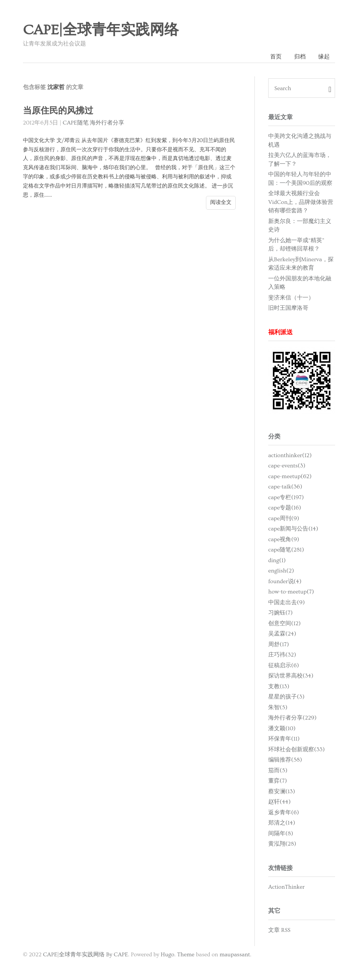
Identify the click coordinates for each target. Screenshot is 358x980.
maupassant (235, 955)
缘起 (324, 57)
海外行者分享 (107, 123)
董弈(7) (278, 781)
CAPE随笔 (76, 123)
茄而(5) (278, 771)
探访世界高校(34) (291, 676)
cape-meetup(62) (290, 476)
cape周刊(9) (284, 518)
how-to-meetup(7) (291, 592)
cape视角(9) (284, 539)
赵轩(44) (279, 802)
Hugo (168, 955)
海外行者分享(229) (292, 718)
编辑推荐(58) (285, 760)
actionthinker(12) (290, 455)
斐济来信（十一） (291, 298)
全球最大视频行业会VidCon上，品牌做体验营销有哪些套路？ (301, 202)
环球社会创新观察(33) (296, 750)
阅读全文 (221, 202)
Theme (185, 955)
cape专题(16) (285, 508)
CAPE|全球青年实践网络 (101, 30)
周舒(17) (279, 644)
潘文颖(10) (282, 729)
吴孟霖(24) (282, 634)
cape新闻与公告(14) (293, 529)
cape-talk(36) (285, 487)
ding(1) (277, 560)
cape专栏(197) (286, 497)
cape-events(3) (287, 466)
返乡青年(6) (284, 813)
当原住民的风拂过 (58, 111)
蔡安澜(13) (282, 792)
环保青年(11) (284, 739)
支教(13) (279, 686)
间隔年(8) (281, 834)
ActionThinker (286, 887)
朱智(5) (278, 708)
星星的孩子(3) (286, 697)
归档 (300, 57)
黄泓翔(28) (282, 844)
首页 (276, 57)
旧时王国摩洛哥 (288, 308)
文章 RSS (279, 930)
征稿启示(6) (284, 665)
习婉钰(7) (280, 613)
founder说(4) (285, 581)
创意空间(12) (284, 623)
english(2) (281, 571)
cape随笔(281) (286, 550)
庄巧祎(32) (282, 655)
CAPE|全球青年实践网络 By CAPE (85, 955)
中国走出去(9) (287, 602)
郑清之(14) (282, 823)
